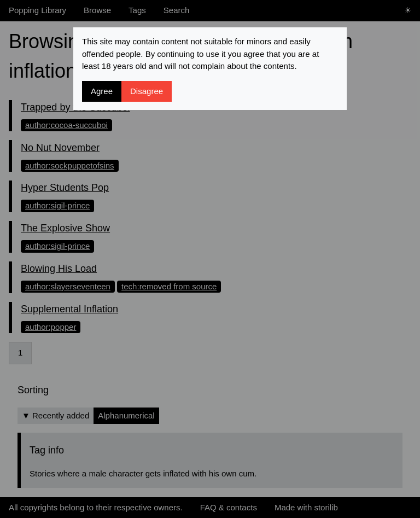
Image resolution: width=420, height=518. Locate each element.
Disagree (147, 91)
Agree (102, 91)
